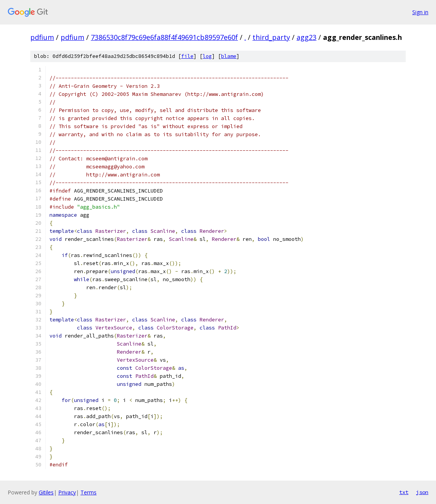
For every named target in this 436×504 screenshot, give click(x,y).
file (187, 56)
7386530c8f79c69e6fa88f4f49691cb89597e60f (164, 37)
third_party (271, 37)
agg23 (307, 37)
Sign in (420, 12)
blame (229, 56)
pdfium (42, 37)
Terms (89, 492)
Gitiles (46, 492)
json (422, 492)
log (207, 56)
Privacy (67, 492)
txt (404, 492)
